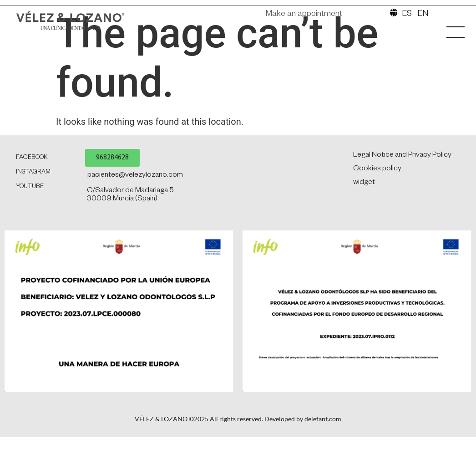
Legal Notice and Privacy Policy (402, 197)
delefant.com (323, 460)
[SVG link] (86, 23)
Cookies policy (377, 210)
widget (364, 224)
